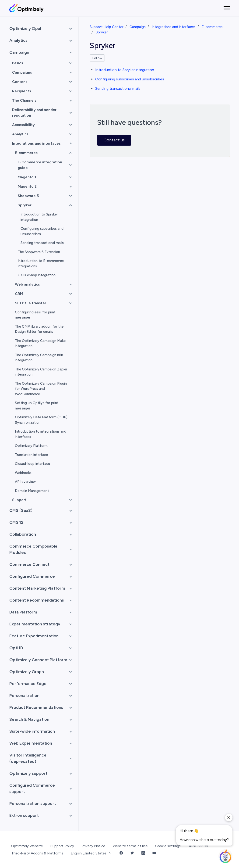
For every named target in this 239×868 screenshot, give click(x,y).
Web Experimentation (31, 743)
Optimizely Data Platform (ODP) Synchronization (41, 420)
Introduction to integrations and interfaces (41, 434)
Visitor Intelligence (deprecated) (28, 758)
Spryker (102, 32)
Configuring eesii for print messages (35, 315)
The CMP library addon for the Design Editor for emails (39, 329)
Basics (18, 63)
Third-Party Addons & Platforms (37, 853)
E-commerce (212, 27)
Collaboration (23, 534)
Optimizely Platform (31, 446)
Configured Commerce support (32, 788)
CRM (19, 294)
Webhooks (23, 473)
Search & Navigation (29, 719)
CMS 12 (16, 522)
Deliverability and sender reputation (34, 113)
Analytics (18, 40)
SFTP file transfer (31, 303)
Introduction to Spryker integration (125, 70)
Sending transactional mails (118, 88)
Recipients (22, 91)
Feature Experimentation (34, 636)
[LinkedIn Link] (143, 853)
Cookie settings (168, 846)
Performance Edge (28, 684)
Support (19, 500)
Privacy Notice (93, 846)
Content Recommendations (37, 600)
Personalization (24, 696)
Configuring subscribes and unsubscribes (130, 79)
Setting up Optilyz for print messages (37, 406)
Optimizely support (28, 773)
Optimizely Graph (27, 672)
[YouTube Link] (154, 853)
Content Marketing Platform (37, 588)
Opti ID (16, 648)
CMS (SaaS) (21, 510)
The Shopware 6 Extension (39, 252)
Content (20, 82)
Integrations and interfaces (174, 27)
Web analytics (27, 284)
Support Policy (62, 846)
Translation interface (31, 455)
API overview (25, 482)
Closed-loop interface (32, 464)
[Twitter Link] (132, 853)
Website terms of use (130, 846)
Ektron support (24, 815)
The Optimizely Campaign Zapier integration (41, 372)
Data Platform (23, 612)
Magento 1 (27, 177)
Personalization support (33, 803)
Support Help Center (107, 27)
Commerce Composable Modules (33, 549)
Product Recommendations (36, 707)
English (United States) (91, 853)
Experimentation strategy (35, 624)
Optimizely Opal (25, 29)
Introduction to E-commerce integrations (41, 264)
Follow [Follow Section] (97, 58)
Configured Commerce (32, 576)
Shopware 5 (28, 196)
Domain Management (32, 491)
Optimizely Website (27, 846)
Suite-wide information (32, 731)
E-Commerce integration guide (40, 165)
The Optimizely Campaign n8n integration (39, 358)
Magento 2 (27, 186)
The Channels (24, 100)
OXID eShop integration (37, 275)
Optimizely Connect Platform (38, 660)
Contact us (114, 140)
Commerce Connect (29, 564)
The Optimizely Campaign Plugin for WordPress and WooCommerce (41, 389)
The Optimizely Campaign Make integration (40, 343)
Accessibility (23, 125)
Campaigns (22, 72)
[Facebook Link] (121, 853)
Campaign (138, 27)
